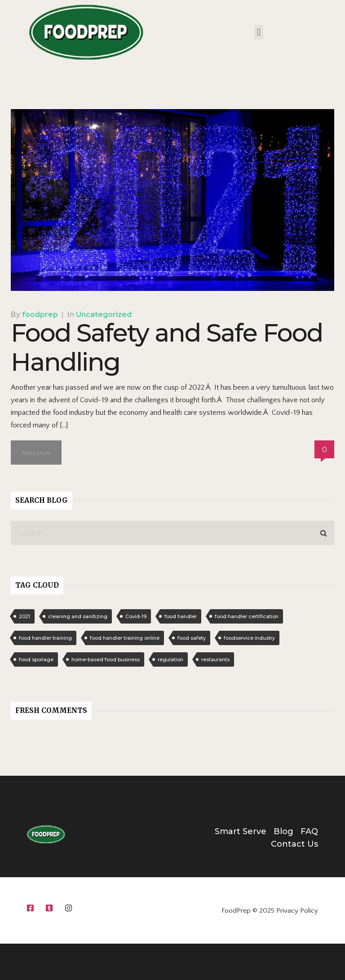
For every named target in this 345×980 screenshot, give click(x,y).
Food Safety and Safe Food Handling (167, 347)
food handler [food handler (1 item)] (181, 616)
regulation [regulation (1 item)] (170, 659)
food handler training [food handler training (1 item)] (45, 638)
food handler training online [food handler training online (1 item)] (125, 638)
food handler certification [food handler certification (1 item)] (247, 616)
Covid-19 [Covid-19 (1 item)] (136, 616)
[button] (259, 32)
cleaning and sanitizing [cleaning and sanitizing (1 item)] (78, 616)
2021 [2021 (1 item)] (24, 616)
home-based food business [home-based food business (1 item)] (106, 659)
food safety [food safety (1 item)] (192, 638)
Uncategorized (104, 314)
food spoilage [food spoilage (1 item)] (36, 659)
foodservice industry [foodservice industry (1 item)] (249, 638)
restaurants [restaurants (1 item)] (215, 659)
